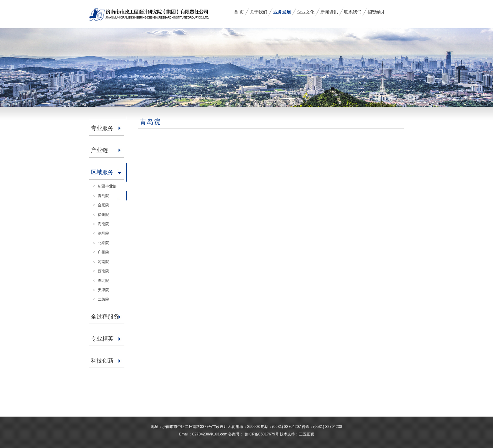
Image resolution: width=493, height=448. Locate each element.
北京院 (103, 243)
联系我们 (353, 12)
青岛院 (103, 196)
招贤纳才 (376, 12)
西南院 (103, 271)
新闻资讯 (329, 12)
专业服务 (102, 128)
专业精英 (102, 339)
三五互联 (307, 434)
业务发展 (282, 12)
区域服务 (102, 172)
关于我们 (258, 12)
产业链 (99, 150)
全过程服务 (105, 317)
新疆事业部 (107, 186)
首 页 (239, 12)
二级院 (103, 299)
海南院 (103, 224)
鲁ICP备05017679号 (261, 434)
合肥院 (103, 205)
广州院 (103, 252)
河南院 (103, 262)
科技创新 (102, 361)
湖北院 (103, 281)
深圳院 (103, 233)
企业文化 (306, 12)
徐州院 (103, 215)
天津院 (103, 290)
